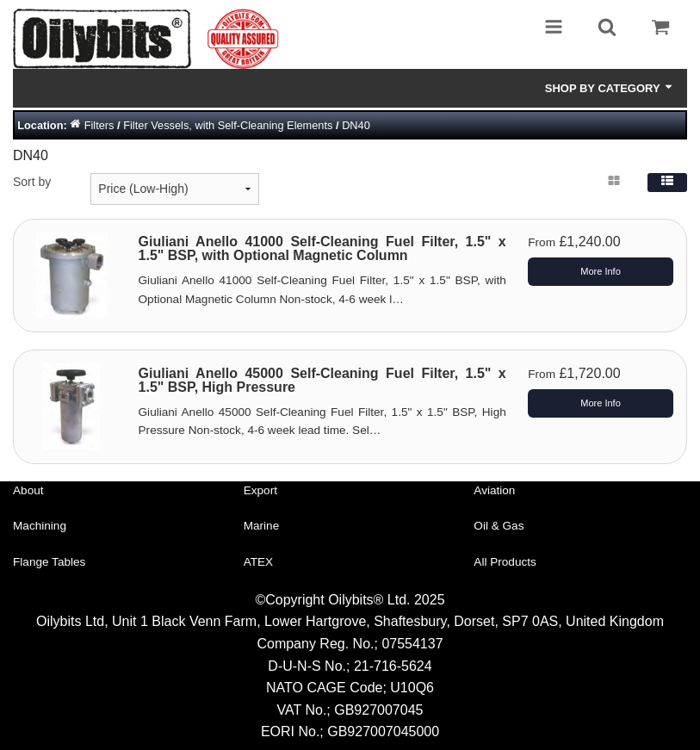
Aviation (494, 490)
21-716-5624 (393, 666)
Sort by (32, 182)
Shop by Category (610, 88)
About (28, 490)
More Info (600, 271)
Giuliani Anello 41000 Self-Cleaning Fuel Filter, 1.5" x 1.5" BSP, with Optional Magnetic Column (322, 248)
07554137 (412, 644)
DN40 (356, 125)
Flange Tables (49, 562)
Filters (99, 125)
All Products (505, 562)
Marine (262, 526)
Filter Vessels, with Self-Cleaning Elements (228, 125)
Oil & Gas (499, 526)
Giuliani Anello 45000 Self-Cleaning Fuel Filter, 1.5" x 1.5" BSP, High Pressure (322, 380)
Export (260, 490)
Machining (40, 526)
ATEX (259, 562)
